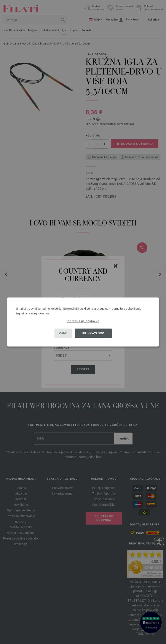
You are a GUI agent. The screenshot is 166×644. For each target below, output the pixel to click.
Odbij (63, 333)
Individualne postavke (83, 321)
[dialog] (83, 322)
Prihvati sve (93, 333)
